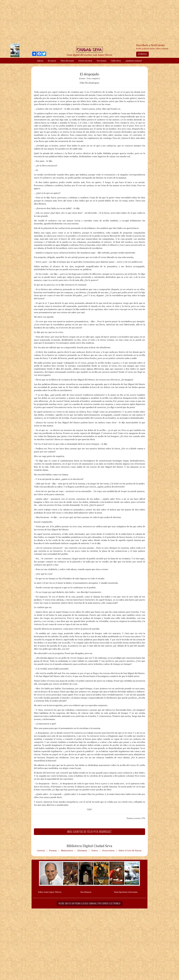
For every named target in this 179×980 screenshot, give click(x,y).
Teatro (95, 850)
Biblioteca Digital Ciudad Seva (89, 846)
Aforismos (82, 850)
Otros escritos (85, 61)
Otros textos (108, 850)
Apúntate (142, 54)
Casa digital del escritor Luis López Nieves (89, 55)
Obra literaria (67, 61)
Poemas (53, 850)
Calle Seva (116, 61)
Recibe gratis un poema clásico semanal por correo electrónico (89, 903)
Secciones (102, 61)
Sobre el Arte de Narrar (130, 850)
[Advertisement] (89, 22)
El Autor (52, 61)
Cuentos (41, 850)
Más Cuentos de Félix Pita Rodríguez (89, 832)
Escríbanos (86, 892)
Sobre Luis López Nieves (50, 892)
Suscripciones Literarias (126, 892)
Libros (40, 61)
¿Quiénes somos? (134, 61)
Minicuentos (67, 850)
